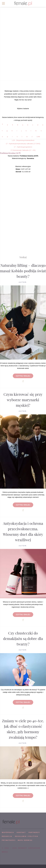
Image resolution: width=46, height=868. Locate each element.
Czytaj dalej (23, 376)
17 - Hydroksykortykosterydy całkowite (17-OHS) (23, 144)
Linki (38, 137)
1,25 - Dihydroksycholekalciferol (23, 140)
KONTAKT (21, 832)
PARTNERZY (34, 832)
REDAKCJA (7, 836)
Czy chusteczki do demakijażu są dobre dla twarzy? (23, 639)
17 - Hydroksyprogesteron (23, 147)
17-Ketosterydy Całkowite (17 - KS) (23, 150)
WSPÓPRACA (8, 832)
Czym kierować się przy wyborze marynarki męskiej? (23, 400)
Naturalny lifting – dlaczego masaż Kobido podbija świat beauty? (23, 271)
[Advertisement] (23, 56)
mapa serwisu (25, 840)
